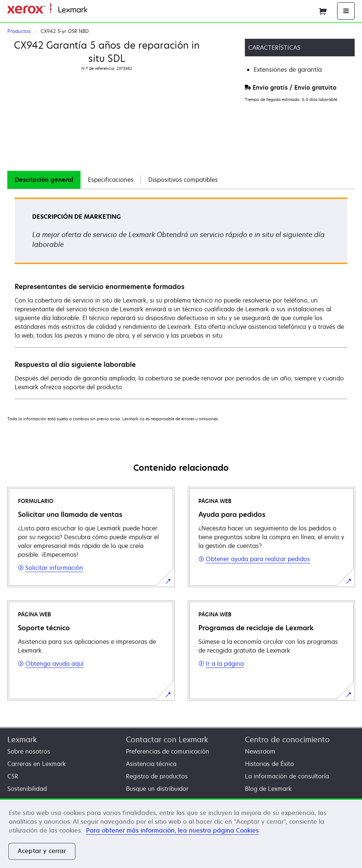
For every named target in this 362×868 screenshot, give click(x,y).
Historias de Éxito (269, 764)
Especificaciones (111, 180)
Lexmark (22, 739)
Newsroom (260, 751)
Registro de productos (157, 776)
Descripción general (44, 180)
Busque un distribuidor (157, 789)
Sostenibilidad (27, 789)
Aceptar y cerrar (42, 851)
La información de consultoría (287, 776)
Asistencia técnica (151, 764)
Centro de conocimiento (287, 739)
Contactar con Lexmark (167, 739)
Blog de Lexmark (268, 789)
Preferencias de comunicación (168, 751)
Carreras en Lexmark (37, 764)
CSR (13, 776)
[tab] (44, 180)
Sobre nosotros (29, 751)
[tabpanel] (181, 298)
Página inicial (104, 10)
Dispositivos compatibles (183, 180)
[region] (181, 833)
